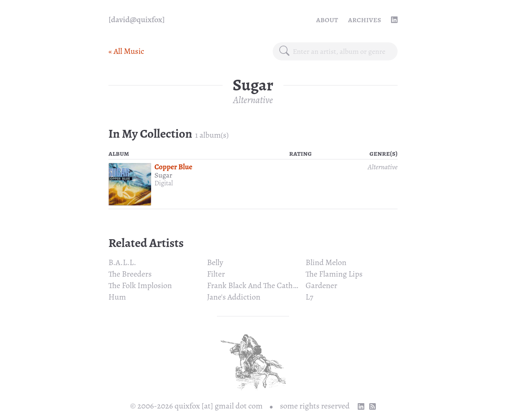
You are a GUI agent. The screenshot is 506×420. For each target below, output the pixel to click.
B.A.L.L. (122, 262)
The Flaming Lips (334, 274)
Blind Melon (326, 262)
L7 (309, 297)
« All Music (126, 51)
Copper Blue (173, 167)
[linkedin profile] (394, 20)
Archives (365, 20)
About (327, 20)
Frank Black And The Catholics (258, 285)
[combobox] (342, 51)
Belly (215, 262)
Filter (216, 274)
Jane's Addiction (234, 297)
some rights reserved (315, 406)
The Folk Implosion (140, 285)
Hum (117, 297)
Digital (164, 183)
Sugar (163, 175)
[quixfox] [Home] (137, 20)
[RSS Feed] (373, 406)
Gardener (321, 285)
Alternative (253, 100)
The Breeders (130, 274)
